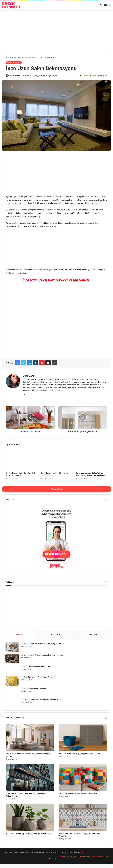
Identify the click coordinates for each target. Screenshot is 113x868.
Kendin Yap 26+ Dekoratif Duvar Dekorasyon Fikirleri (43, 644)
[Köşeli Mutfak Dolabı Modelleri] (13, 693)
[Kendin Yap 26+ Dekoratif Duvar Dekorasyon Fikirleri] (13, 648)
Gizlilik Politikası (84, 863)
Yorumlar (93, 635)
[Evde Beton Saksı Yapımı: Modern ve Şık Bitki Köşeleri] (30, 822)
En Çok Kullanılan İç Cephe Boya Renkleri (39, 678)
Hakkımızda (65, 863)
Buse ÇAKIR (15, 76)
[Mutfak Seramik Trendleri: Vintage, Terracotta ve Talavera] (83, 822)
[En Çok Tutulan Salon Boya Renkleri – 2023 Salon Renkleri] (21, 461)
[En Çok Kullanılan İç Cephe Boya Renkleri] (13, 682)
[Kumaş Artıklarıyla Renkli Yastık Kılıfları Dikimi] (83, 781)
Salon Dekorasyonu (24, 57)
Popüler (19, 635)
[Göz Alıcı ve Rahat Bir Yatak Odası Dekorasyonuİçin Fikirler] (30, 739)
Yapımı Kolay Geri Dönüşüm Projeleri (37, 667)
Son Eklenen (56, 635)
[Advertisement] (56, 30)
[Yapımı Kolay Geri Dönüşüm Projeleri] (13, 670)
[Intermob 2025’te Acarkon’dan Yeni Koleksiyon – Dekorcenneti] (30, 781)
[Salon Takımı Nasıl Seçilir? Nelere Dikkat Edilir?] (56, 461)
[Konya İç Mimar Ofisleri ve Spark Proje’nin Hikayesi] (13, 659)
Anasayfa (10, 57)
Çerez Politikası (97, 863)
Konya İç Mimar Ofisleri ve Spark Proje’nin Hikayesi (43, 656)
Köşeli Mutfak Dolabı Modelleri (35, 689)
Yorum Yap (56, 489)
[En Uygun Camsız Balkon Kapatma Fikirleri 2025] (13, 703)
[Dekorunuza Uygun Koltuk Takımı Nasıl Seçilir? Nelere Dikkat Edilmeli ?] (92, 461)
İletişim (108, 863)
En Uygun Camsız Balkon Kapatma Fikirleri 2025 (42, 700)
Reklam (73, 863)
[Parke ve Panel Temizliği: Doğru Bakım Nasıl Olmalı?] (83, 739)
